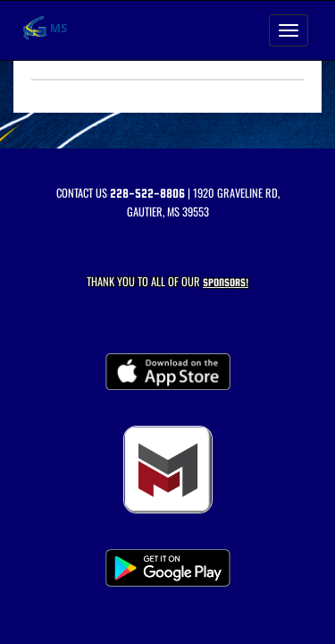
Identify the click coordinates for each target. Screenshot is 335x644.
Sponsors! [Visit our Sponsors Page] (226, 282)
